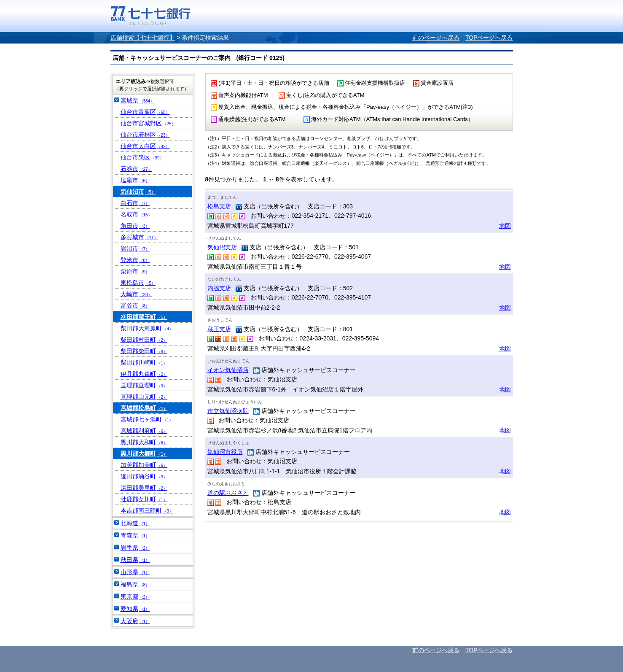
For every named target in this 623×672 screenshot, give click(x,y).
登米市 (135, 260)
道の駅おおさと (228, 493)
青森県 (135, 535)
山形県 (135, 572)
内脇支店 (219, 288)
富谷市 (135, 305)
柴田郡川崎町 (144, 362)
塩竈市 (135, 180)
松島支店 (219, 206)
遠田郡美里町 (144, 488)
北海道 (135, 523)
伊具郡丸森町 (144, 374)
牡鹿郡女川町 (144, 499)
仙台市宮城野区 (148, 123)
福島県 (135, 584)
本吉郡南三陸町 (147, 510)
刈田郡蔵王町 (144, 317)
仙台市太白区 (145, 146)
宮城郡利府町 (144, 431)
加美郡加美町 (144, 465)
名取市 (136, 214)
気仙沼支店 (222, 247)
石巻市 (136, 169)
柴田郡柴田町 (144, 351)
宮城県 (138, 100)
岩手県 (135, 548)
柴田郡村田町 (144, 340)
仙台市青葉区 (145, 112)
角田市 (135, 226)
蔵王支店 (219, 329)
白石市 (135, 203)
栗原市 (135, 271)
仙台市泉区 (142, 157)
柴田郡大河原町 (147, 328)
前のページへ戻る (436, 38)
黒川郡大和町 (144, 442)
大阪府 (135, 621)
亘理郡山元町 (144, 397)
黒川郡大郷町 (144, 453)
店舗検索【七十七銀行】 (143, 38)
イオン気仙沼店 (228, 370)
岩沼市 (135, 248)
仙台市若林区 (145, 135)
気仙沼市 (138, 192)
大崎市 (136, 294)
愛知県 (135, 609)
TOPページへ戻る (489, 38)
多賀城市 (139, 237)
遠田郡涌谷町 (144, 476)
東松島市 (138, 283)
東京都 (135, 596)
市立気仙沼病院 (228, 411)
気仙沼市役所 (225, 452)
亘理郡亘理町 (144, 385)
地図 (505, 226)
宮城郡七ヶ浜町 (147, 419)
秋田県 (135, 560)
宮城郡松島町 (144, 408)
